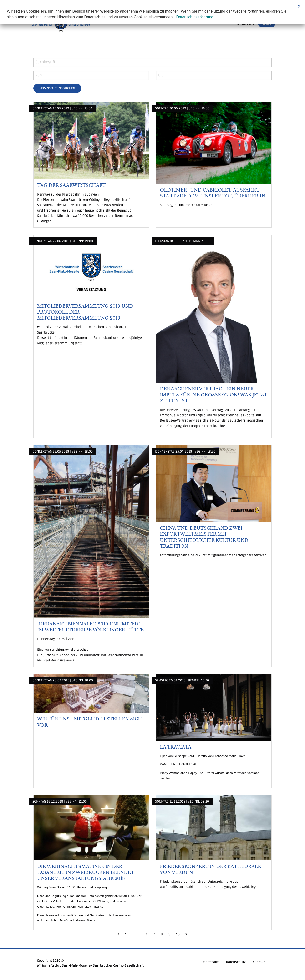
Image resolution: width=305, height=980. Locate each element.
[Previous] (119, 934)
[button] (175, 18)
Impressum (210, 962)
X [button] (299, 6)
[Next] (186, 934)
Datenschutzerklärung (195, 17)
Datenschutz (236, 962)
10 (178, 934)
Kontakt (259, 962)
